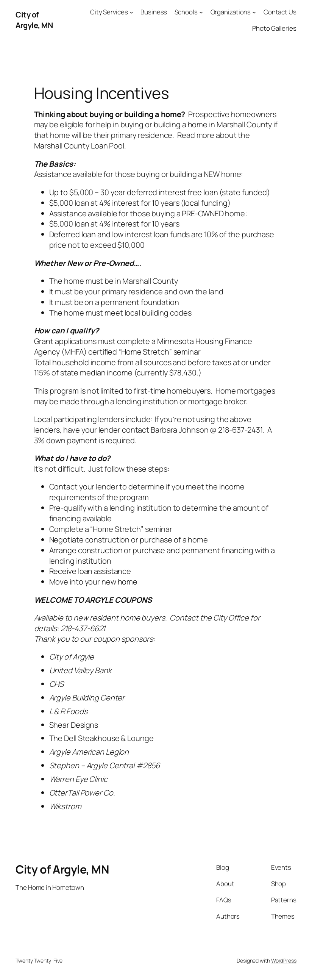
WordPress (284, 960)
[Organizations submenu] (254, 12)
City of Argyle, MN (34, 20)
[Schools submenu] (201, 12)
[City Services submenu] (131, 12)
